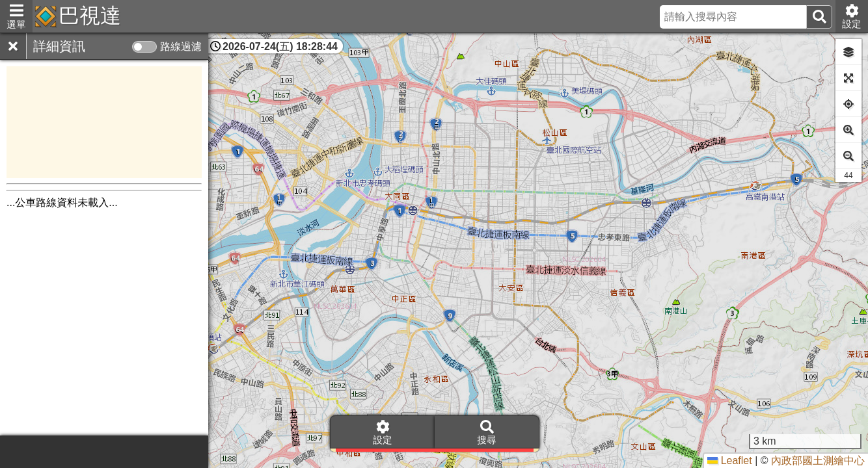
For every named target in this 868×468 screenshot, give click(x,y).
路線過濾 (181, 46)
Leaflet (729, 461)
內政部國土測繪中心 (818, 461)
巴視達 (90, 16)
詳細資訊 (59, 46)
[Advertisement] (104, 122)
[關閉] (13, 46)
